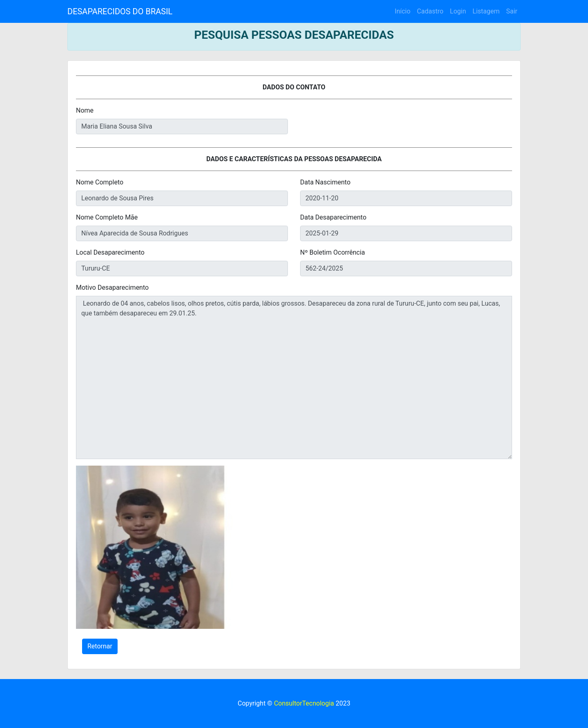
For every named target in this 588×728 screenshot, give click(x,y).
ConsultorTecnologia (304, 703)
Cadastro (430, 11)
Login (458, 11)
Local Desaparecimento (110, 252)
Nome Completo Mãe (107, 217)
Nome (85, 110)
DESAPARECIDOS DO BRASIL (120, 11)
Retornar (100, 646)
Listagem (486, 11)
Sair (512, 11)
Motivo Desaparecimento (112, 287)
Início (403, 11)
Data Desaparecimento (333, 217)
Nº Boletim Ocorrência (333, 252)
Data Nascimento (325, 182)
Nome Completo (100, 182)
